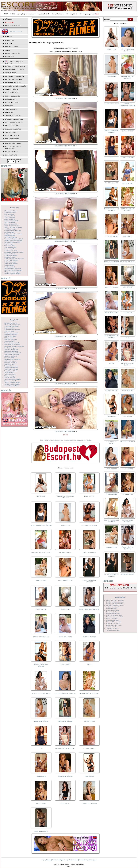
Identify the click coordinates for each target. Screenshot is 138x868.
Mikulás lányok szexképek (12, 273)
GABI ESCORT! (128, 469)
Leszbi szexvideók (112, 618)
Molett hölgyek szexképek (12, 325)
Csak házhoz (11, 73)
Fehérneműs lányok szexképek (14, 239)
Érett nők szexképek (11, 237)
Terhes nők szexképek (11, 369)
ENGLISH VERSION (15, 31)
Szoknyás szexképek (11, 363)
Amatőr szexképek (10, 212)
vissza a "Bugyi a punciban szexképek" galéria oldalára (56, 440)
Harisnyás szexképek (11, 250)
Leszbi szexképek (10, 267)
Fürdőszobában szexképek (12, 242)
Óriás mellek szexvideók (114, 622)
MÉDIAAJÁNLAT (11, 155)
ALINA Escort (89, 776)
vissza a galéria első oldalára (83, 440)
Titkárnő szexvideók (113, 628)
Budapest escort (12, 139)
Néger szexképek (10, 328)
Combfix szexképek (10, 229)
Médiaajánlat (92, 860)
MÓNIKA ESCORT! (89, 553)
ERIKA (89, 664)
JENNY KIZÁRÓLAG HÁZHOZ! (41, 525)
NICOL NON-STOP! (65, 637)
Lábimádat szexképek (11, 264)
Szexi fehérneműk (13, 96)
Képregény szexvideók (113, 613)
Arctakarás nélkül (13, 116)
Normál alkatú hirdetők (16, 86)
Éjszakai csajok (12, 126)
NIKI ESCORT (65, 525)
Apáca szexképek (10, 216)
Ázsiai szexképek (10, 217)
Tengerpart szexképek (11, 368)
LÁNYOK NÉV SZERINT (13, 143)
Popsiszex (9, 106)
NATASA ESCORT (89, 749)
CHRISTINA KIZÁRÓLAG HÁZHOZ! (65, 497)
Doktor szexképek (10, 236)
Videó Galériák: (120, 597)
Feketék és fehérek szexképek (13, 240)
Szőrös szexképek (10, 364)
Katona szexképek (10, 257)
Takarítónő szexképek (11, 366)
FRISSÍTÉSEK (10, 57)
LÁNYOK (8, 37)
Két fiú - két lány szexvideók (115, 604)
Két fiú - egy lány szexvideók (115, 602)
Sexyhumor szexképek (11, 351)
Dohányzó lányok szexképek (13, 234)
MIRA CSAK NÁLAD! (65, 721)
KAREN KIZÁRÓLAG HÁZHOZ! (41, 665)
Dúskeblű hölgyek (13, 83)
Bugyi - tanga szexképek (12, 226)
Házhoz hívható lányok (15, 66)
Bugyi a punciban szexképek (13, 227)
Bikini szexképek (10, 219)
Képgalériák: (14, 208)
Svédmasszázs (11, 132)
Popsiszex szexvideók (113, 623)
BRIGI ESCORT (128, 183)
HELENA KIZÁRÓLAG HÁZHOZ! (111, 336)
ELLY (128, 338)
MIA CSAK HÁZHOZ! (128, 442)
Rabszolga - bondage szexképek (14, 346)
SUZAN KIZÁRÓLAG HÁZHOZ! (89, 581)
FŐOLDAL (9, 19)
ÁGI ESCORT (41, 496)
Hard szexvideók (111, 612)
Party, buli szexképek (11, 335)
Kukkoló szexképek (10, 262)
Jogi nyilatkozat (46, 860)
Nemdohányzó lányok (15, 70)
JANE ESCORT (65, 609)
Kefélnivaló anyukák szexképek (14, 259)
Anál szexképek (9, 214)
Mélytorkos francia (14, 122)
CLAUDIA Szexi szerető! (89, 525)
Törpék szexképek (10, 376)
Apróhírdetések (44, 14)
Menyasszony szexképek (12, 272)
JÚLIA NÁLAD (65, 804)
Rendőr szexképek (10, 348)
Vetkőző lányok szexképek (12, 382)
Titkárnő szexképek (10, 374)
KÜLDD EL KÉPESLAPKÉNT (64, 98)
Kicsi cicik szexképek (11, 260)
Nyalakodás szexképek (11, 333)
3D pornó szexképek (11, 211)
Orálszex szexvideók (113, 620)
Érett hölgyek (11, 99)
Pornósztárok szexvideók (114, 625)
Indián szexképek (10, 254)
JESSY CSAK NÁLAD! (41, 721)
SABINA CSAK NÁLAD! (41, 637)
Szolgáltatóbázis (58, 14)
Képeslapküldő (72, 14)
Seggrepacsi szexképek (11, 349)
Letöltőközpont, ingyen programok (23, 14)
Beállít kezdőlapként (58, 860)
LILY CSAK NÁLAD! (65, 580)
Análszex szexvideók (113, 607)
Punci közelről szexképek (12, 344)
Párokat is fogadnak (14, 119)
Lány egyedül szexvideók (114, 615)
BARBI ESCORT (41, 580)
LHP (6, 14)
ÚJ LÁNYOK (9, 40)
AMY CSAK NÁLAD (65, 776)
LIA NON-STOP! (89, 721)
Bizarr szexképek (10, 222)
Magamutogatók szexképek (13, 269)
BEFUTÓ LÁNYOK (12, 47)
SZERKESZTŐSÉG (11, 152)
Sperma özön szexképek (12, 354)
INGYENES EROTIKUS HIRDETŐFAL (13, 148)
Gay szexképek (9, 244)
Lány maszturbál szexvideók (115, 617)
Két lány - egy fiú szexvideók (115, 605)
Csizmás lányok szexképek (13, 231)
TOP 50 (8, 50)
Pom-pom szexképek (11, 339)
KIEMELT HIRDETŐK (13, 53)
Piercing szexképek (10, 336)
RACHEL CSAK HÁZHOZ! (41, 694)
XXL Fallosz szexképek (12, 386)
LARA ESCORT (89, 496)
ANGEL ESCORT (41, 609)
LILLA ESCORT (65, 664)
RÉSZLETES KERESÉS (13, 26)
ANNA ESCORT (111, 469)
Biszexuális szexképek (11, 221)
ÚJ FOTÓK (9, 43)
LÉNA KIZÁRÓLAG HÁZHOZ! (89, 609)
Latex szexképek (10, 265)
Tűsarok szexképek (10, 381)
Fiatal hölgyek (12, 103)
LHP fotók (9, 112)
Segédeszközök (12, 93)
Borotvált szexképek (11, 224)
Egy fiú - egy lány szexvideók (115, 600)
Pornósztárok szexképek (12, 343)
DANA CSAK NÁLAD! (89, 804)
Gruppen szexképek (10, 247)
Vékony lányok (12, 89)
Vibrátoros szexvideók (113, 630)
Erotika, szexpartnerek (88, 14)
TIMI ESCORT (41, 776)
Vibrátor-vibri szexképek (12, 384)
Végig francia (11, 109)
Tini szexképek (9, 372)
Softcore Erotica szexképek (13, 353)
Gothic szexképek (10, 245)
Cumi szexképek (9, 232)
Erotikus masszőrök (14, 79)
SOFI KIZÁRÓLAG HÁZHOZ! (89, 694)
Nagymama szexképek (11, 326)
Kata (41, 749)
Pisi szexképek (9, 338)
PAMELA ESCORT (65, 553)
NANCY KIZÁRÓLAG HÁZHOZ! (112, 521)
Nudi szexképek (9, 331)
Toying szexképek (10, 377)
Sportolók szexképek (11, 356)
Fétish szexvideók (112, 609)
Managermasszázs (13, 129)
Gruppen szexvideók (113, 610)
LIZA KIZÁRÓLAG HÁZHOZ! (65, 749)
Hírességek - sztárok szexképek (14, 252)
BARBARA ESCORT (41, 831)
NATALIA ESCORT (89, 637)
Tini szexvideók (111, 627)
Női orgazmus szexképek (12, 330)
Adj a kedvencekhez (72, 860)
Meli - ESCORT (128, 416)
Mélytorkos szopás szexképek (13, 270)
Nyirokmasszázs (12, 136)
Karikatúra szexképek (11, 255)
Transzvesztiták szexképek (12, 379)
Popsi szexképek (9, 341)
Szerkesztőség (83, 860)
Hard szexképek (9, 249)
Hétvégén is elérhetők (15, 76)
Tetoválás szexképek (11, 371)
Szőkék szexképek (10, 361)
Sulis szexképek (9, 358)
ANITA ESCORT (41, 804)
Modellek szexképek (11, 323)
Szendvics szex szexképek (12, 359)
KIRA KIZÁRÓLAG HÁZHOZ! (41, 553)
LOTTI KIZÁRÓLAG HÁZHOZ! (65, 694)
